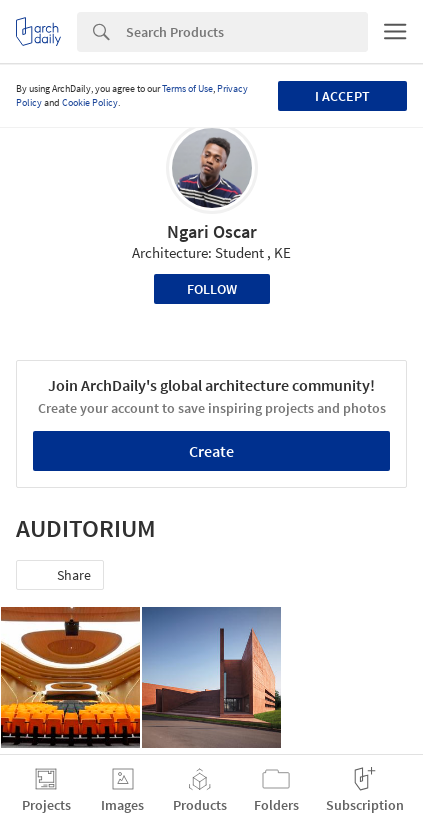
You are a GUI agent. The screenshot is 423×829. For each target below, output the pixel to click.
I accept (342, 96)
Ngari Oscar (212, 231)
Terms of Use (187, 88)
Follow (212, 289)
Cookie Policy (90, 102)
